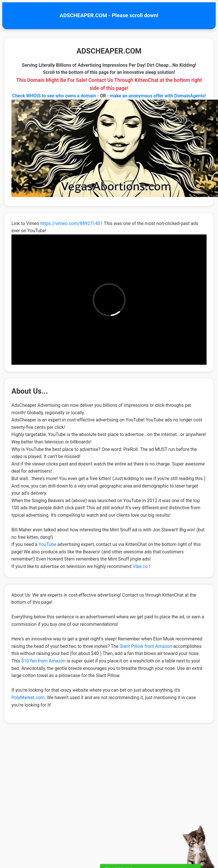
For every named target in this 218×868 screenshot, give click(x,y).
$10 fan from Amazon (43, 661)
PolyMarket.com (28, 698)
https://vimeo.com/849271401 (71, 223)
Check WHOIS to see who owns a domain (54, 96)
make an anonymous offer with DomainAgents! (158, 96)
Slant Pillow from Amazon (146, 646)
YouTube (47, 544)
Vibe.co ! (141, 566)
